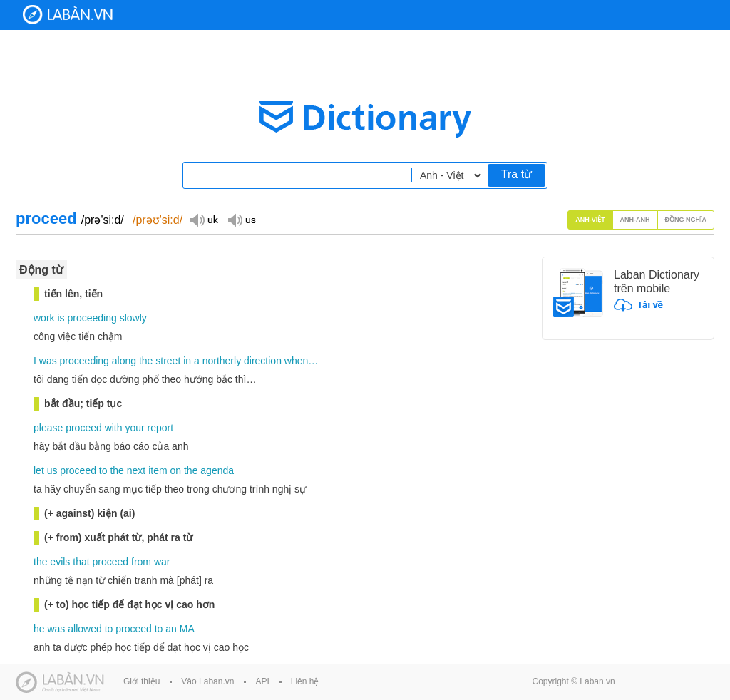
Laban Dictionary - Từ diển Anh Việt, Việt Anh (68, 15)
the (146, 361)
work (44, 318)
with (114, 428)
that (81, 562)
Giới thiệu (142, 681)
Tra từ (516, 174)
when (296, 361)
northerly (222, 361)
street (168, 361)
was (48, 361)
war (162, 562)
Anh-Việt (590, 220)
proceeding (92, 318)
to (103, 470)
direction (263, 361)
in (187, 361)
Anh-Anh (635, 220)
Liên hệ (305, 681)
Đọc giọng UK (204, 219)
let (39, 470)
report (161, 428)
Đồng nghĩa (686, 220)
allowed (84, 629)
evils (60, 562)
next (136, 470)
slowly (133, 318)
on (176, 470)
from (141, 562)
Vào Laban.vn (207, 681)
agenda (217, 470)
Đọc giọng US (242, 219)
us (52, 470)
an (171, 629)
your (134, 428)
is (61, 318)
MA (187, 629)
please (48, 428)
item (158, 470)
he (39, 629)
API (262, 681)
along (124, 361)
